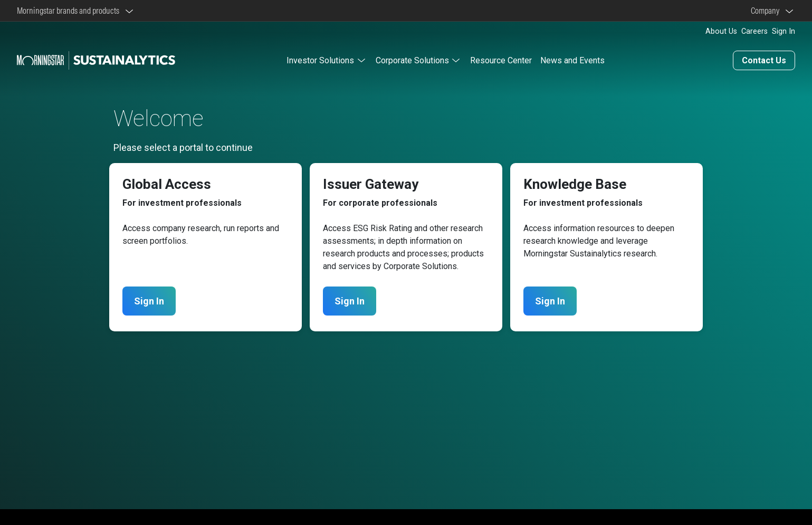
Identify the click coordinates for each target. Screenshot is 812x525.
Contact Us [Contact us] (764, 60)
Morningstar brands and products (70, 11)
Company (767, 11)
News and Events (572, 60)
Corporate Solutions (412, 60)
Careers (754, 31)
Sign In (784, 31)
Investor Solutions (320, 60)
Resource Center (501, 60)
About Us (721, 31)
